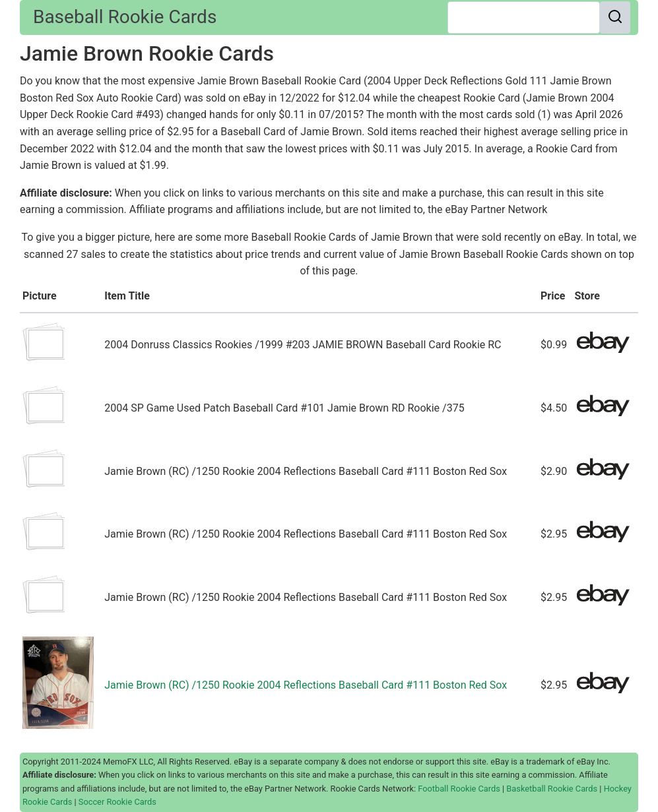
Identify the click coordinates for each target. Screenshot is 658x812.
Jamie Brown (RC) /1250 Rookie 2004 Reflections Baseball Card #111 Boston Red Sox (306, 685)
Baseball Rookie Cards (125, 17)
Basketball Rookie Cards (552, 789)
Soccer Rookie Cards (117, 802)
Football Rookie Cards (459, 789)
